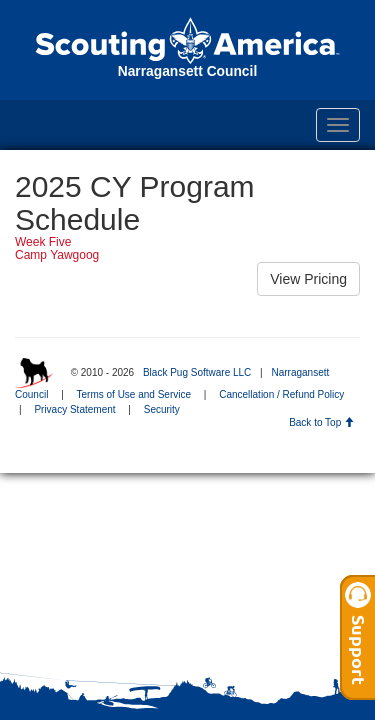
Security (162, 409)
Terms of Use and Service (134, 394)
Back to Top (321, 422)
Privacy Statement (74, 409)
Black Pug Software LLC (197, 372)
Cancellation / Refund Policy (281, 394)
